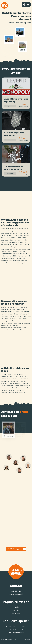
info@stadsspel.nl (16, 594)
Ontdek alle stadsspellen (20, 23)
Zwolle (16, 607)
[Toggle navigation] (28, 5)
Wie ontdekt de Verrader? (16, 626)
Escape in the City (16, 629)
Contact (19, 640)
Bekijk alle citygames (17, 549)
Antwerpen (16, 613)
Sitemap (28, 640)
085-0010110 (16, 591)
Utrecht (16, 610)
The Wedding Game (16, 632)
